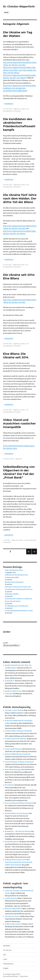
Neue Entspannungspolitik (15, 770)
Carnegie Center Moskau (14, 710)
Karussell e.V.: (10, 681)
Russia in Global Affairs (14, 909)
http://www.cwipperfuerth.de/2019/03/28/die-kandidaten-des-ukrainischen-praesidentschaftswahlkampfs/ (20, 88)
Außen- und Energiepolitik (28, 540)
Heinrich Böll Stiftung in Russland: (18, 754)
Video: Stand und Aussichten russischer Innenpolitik (19, 423)
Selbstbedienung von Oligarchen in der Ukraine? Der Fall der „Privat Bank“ (19, 472)
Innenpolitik (17, 111)
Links (5, 959)
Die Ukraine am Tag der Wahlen (18, 34)
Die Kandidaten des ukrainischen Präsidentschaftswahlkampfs (19, 124)
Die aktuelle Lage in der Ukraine (16, 606)
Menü (6, 12)
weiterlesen (9, 104)
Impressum (24, 976)
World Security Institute (14, 924)
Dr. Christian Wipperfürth (19, 7)
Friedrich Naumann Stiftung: (16, 739)
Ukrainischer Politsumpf (14, 582)
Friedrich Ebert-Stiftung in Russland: (18, 731)
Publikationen (8, 964)
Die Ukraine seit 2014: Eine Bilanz (19, 277)
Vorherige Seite (29, 554)
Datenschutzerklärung (11, 976)
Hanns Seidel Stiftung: (13, 749)
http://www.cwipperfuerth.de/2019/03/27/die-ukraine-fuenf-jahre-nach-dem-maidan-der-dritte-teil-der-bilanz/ (20, 70)
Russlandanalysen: (12, 842)
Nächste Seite (34, 554)
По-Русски (7, 950)
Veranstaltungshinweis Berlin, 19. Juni (19, 611)
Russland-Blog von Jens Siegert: (17, 813)
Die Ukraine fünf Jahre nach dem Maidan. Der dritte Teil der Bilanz (20, 198)
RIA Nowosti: (10, 785)
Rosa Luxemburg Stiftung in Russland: (19, 803)
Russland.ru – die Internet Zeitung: (18, 831)
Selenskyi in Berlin (12, 594)
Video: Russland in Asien (14, 570)
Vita (4, 955)
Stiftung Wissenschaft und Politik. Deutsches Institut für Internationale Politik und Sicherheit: (19, 862)
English (6, 968)
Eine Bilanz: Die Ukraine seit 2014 (16, 356)
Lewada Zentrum (11, 898)
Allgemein (17, 109)
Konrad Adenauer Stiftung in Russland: (19, 762)
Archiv (5, 643)
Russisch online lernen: (13, 691)
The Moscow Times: (12, 916)
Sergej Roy (9, 694)
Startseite (7, 946)
